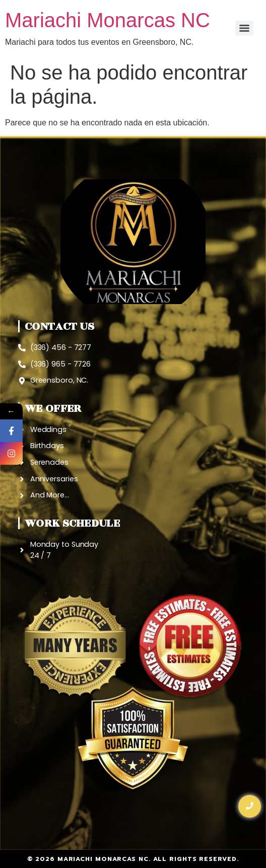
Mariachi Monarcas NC (108, 20)
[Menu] (244, 28)
